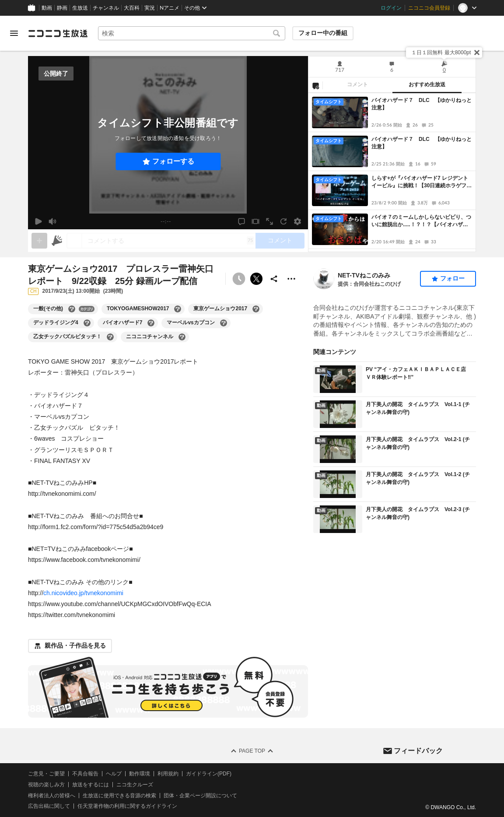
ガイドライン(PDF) (209, 774)
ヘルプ (114, 774)
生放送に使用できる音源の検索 (119, 795)
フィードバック (418, 750)
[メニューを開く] (14, 33)
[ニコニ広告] (57, 241)
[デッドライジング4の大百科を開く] (87, 323)
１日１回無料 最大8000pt (441, 53)
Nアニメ (170, 8)
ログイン (391, 8)
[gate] (39, 241)
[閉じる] (477, 53)
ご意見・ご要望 (46, 774)
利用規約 (168, 774)
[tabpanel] (392, 172)
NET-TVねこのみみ (364, 275)
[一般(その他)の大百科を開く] (72, 309)
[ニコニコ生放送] (58, 33)
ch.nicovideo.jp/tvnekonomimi (83, 593)
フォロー (452, 278)
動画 (47, 8)
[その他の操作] (291, 279)
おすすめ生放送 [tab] (427, 84)
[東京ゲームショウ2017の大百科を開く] (256, 309)
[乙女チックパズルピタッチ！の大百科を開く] (110, 337)
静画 (62, 8)
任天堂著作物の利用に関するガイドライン (127, 806)
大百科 (132, 8)
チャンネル (106, 8)
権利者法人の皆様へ (52, 795)
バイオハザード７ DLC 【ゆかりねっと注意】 (422, 104)
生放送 (80, 8)
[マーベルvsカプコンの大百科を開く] (224, 323)
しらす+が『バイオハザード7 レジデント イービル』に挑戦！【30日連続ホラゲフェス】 (422, 182)
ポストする (256, 279)
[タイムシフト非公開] (239, 279)
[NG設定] (315, 85)
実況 (150, 8)
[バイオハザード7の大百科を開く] (151, 323)
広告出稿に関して (49, 806)
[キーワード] (192, 33)
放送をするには (91, 784)
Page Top (252, 751)
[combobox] (192, 33)
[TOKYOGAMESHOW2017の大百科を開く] (178, 309)
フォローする (173, 161)
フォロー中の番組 (323, 33)
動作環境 (140, 774)
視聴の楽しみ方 (46, 784)
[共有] (274, 279)
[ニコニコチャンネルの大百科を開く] (182, 337)
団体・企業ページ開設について (200, 795)
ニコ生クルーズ (135, 784)
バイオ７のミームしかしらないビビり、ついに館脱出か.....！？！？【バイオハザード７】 (421, 221)
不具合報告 (85, 774)
